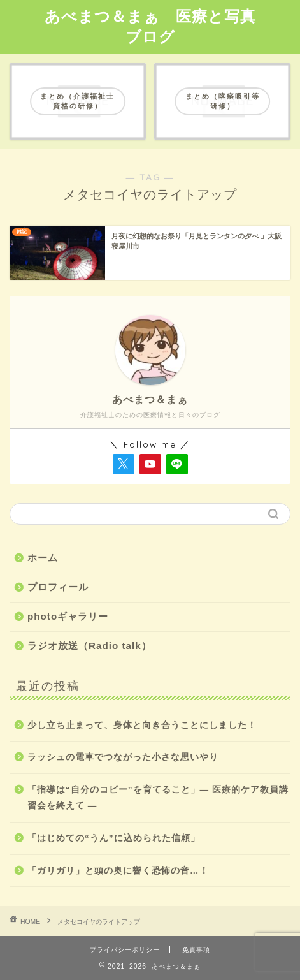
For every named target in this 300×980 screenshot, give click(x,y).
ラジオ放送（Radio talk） (89, 646)
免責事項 (196, 950)
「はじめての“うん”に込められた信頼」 (114, 838)
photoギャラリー (68, 616)
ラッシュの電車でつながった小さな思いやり (123, 757)
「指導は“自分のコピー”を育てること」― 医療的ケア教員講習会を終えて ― (158, 798)
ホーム (43, 558)
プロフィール (58, 587)
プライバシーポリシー (125, 950)
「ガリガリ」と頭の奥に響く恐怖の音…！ (118, 871)
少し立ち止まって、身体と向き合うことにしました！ (142, 725)
